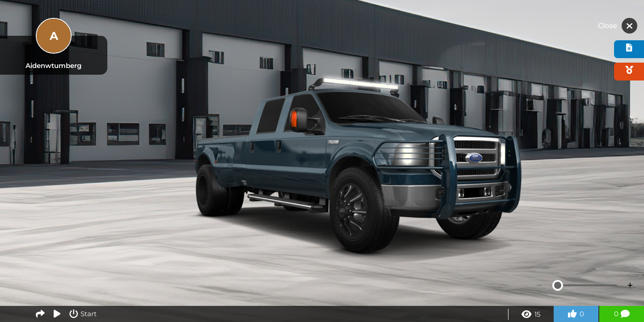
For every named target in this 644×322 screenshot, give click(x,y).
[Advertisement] (322, 25)
